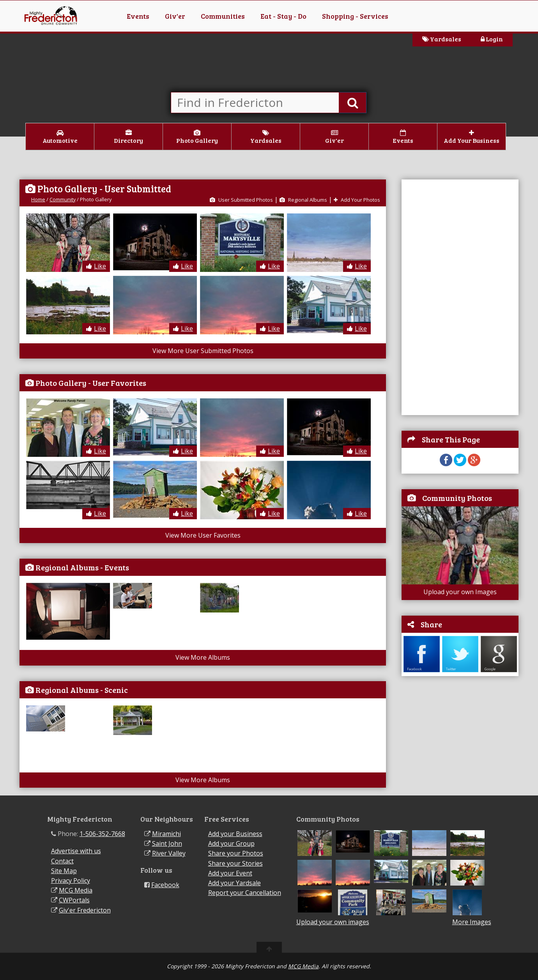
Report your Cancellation (245, 893)
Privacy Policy (71, 881)
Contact (62, 861)
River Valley (169, 853)
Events (138, 16)
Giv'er (175, 16)
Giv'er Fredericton (85, 910)
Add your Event (230, 873)
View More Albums (203, 657)
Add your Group (231, 843)
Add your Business (235, 834)
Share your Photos (236, 853)
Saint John (167, 843)
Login (492, 39)
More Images (472, 922)
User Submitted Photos (241, 200)
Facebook (165, 885)
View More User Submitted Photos (203, 351)
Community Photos (457, 498)
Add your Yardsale (234, 883)
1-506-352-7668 (102, 834)
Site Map (64, 871)
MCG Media (76, 890)
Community (63, 199)
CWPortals (74, 900)
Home (38, 199)
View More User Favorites (203, 535)
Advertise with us (76, 851)
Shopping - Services (355, 16)
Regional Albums (303, 200)
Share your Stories (235, 863)
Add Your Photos (357, 200)
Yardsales (442, 39)
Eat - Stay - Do (283, 16)
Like (96, 266)
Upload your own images (333, 922)
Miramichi (166, 834)
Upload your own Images (460, 592)
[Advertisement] (441, 296)
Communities (223, 16)
